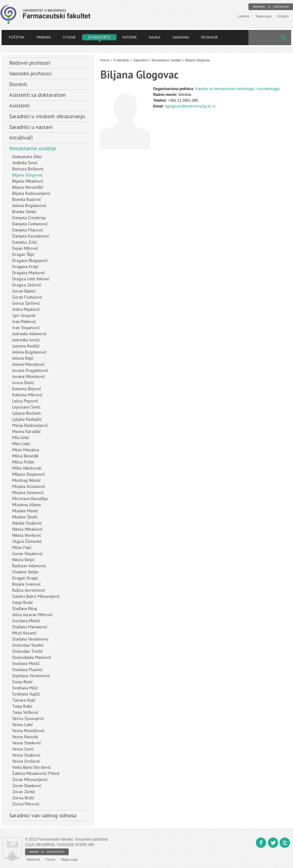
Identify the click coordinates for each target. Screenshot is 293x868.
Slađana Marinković (30, 627)
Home (105, 60)
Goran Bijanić (24, 291)
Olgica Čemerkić (27, 541)
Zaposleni (281, 7)
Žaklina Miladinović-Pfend (36, 773)
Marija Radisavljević (30, 425)
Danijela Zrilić (25, 242)
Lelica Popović (25, 401)
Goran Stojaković (27, 554)
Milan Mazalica (26, 450)
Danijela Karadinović (31, 236)
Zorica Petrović (26, 804)
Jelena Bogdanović (29, 205)
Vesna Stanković (27, 743)
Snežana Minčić (26, 663)
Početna (17, 37)
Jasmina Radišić (26, 346)
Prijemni (44, 37)
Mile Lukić (21, 444)
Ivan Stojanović (26, 328)
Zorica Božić (23, 798)
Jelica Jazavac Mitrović (32, 615)
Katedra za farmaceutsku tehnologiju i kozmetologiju (237, 89)
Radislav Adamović (29, 566)
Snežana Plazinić (27, 670)
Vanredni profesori (30, 73)
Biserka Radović (27, 199)
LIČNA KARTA (56, 852)
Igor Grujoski (24, 315)
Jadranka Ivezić (26, 340)
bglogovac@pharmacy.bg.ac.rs (190, 106)
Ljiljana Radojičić (27, 419)
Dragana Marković (29, 273)
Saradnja (181, 37)
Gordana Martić (26, 621)
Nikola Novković (27, 535)
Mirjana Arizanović (29, 486)
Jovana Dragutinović (30, 370)
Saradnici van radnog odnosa (43, 815)
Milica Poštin (23, 462)
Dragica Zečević (27, 285)
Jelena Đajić (23, 358)
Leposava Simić (26, 407)
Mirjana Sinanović (28, 492)
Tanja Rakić (22, 706)
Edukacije (210, 37)
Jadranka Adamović (29, 334)
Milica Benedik (25, 456)
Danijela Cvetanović (30, 224)
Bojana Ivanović (26, 584)
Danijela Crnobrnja (29, 218)
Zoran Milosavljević (30, 779)
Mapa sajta (69, 859)
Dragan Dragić (25, 578)
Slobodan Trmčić (28, 651)
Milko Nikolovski (27, 468)
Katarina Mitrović (27, 395)
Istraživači (21, 138)
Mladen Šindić (25, 517)
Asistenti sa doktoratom (37, 95)
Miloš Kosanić (24, 633)
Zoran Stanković (27, 786)
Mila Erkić (21, 438)
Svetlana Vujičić (26, 694)
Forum (51, 859)
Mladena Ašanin (27, 505)
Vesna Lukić (23, 725)
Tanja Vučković (25, 712)
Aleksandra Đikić (27, 157)
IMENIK (34, 852)
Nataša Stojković (27, 523)
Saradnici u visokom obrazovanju (47, 116)
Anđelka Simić (25, 163)
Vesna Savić (23, 749)
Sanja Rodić (23, 602)
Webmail (259, 7)
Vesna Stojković (26, 755)
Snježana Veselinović (31, 676)
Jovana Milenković (29, 376)
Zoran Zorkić (24, 792)
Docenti (18, 84)
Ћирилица (263, 16)
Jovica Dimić (23, 383)
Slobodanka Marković (32, 657)
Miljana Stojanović (29, 474)
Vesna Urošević (26, 761)
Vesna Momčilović (28, 731)
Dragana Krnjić (25, 267)
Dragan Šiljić (23, 254)
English (283, 16)
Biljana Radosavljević (31, 193)
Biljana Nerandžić (28, 187)
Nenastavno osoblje (33, 148)
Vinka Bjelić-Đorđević (31, 767)
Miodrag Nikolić (26, 480)
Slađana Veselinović (30, 639)
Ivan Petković (24, 321)
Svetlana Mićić (25, 688)
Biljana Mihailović (28, 181)
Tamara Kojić (24, 700)
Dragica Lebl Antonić (31, 279)
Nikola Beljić (23, 560)
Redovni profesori (30, 63)
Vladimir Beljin (25, 572)
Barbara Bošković (28, 169)
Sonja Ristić (22, 682)
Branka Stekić (24, 212)
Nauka (155, 37)
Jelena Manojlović (28, 364)
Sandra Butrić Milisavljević (36, 596)
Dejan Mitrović (25, 248)
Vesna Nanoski (25, 737)
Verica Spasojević (28, 718)
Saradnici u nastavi (31, 127)
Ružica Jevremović (29, 590)
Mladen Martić (25, 511)
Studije (69, 37)
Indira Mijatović (26, 309)
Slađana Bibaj (25, 608)
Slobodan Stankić (28, 645)
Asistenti (19, 105)
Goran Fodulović (27, 297)
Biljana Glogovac (27, 175)
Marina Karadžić (27, 431)
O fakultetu (99, 37)
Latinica (243, 16)
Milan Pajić (22, 547)
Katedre (130, 37)
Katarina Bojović (27, 389)
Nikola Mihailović (27, 529)
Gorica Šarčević (26, 303)
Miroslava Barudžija (30, 499)
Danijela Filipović (28, 230)
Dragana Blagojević (30, 260)
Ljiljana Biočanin (27, 413)
